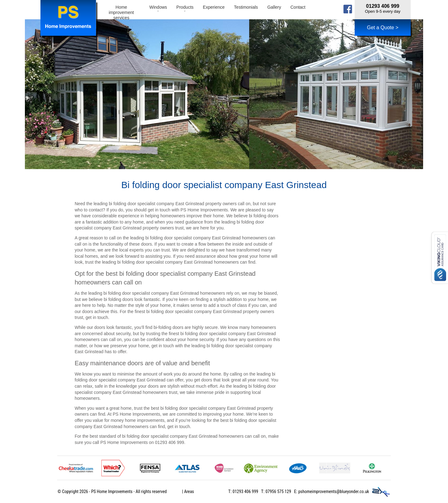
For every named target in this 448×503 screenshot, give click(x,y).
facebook (348, 9)
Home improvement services (121, 12)
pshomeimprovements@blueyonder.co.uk (334, 491)
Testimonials (246, 7)
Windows (158, 10)
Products (185, 10)
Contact (298, 7)
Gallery (274, 7)
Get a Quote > (383, 28)
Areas (189, 491)
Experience (214, 7)
